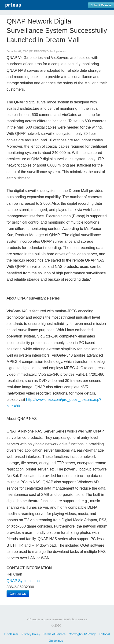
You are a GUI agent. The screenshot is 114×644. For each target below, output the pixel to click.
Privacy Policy (31, 634)
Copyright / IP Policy (82, 634)
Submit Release (101, 5)
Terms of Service (54, 634)
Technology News (56, 51)
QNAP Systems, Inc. (24, 581)
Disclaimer (11, 634)
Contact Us (18, 594)
